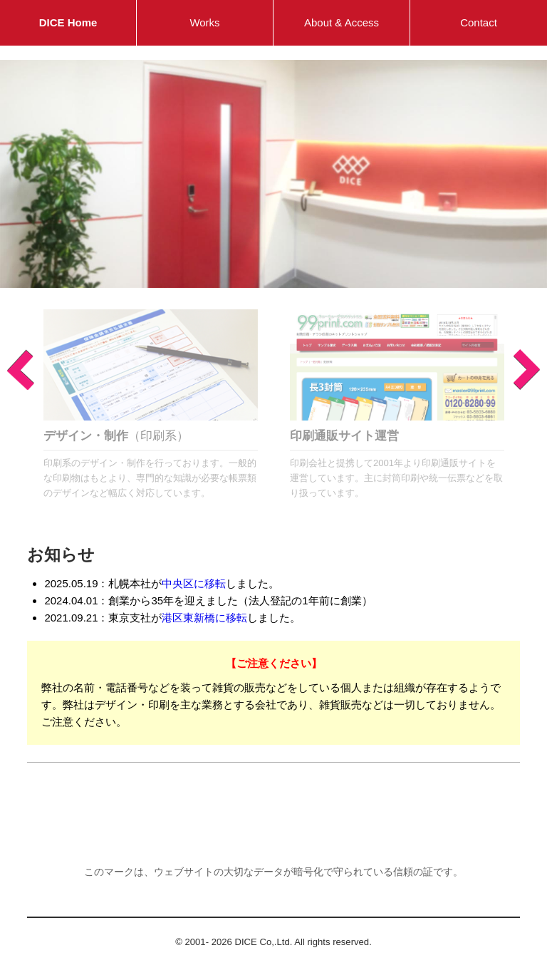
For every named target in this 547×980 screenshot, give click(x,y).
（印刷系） (116, 435)
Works (204, 22)
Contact (479, 22)
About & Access (342, 22)
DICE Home (68, 22)
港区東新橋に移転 (204, 618)
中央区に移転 (194, 583)
